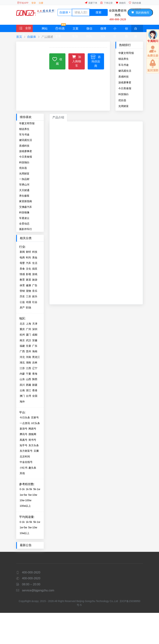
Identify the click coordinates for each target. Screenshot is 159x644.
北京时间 (25, 457)
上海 (28, 324)
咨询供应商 (96, 61)
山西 (28, 379)
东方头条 (34, 445)
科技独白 (124, 94)
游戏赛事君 (125, 82)
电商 (22, 257)
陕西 (35, 379)
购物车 (121, 3)
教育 (22, 280)
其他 (22, 473)
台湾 (28, 396)
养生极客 (24, 196)
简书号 (32, 440)
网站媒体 (44, 30)
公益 (22, 302)
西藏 (28, 385)
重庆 (22, 329)
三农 (28, 296)
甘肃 (28, 346)
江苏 (22, 368)
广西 (22, 351)
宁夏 (28, 374)
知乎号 (24, 445)
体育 (22, 285)
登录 (34, 3)
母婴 (22, 263)
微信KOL (89, 30)
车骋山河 (24, 185)
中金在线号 (26, 462)
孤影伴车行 (26, 229)
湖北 (22, 363)
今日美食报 (125, 88)
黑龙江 (36, 357)
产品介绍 (58, 117)
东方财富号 (26, 451)
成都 (35, 335)
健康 (28, 285)
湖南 (28, 363)
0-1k (22, 489)
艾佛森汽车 (26, 207)
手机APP (23, 3)
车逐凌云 (24, 218)
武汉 (28, 340)
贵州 (28, 351)
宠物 (28, 291)
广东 (35, 346)
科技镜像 (24, 212)
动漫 (28, 302)
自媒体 (136, 30)
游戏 (35, 274)
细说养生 (124, 59)
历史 (22, 296)
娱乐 (35, 296)
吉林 (35, 363)
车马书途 (124, 65)
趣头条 (32, 468)
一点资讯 (25, 423)
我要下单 (91, 3)
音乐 (35, 291)
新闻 (22, 252)
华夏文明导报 (126, 53)
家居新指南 (26, 201)
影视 (28, 274)
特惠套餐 (61, 28)
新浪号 (24, 429)
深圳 (35, 329)
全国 (35, 396)
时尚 (28, 257)
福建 (22, 346)
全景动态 (24, 224)
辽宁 (35, 368)
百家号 (35, 417)
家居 (28, 280)
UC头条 (35, 423)
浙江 (28, 390)
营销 (22, 291)
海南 (35, 351)
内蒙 (22, 374)
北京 (22, 324)
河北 (22, 357)
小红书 (115, 30)
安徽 (35, 340)
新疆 (35, 385)
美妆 (35, 257)
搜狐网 (32, 434)
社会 (35, 302)
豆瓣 (36, 451)
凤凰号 (24, 440)
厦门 (28, 335)
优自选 (122, 100)
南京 (22, 340)
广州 (28, 329)
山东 (22, 379)
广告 (35, 285)
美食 (22, 269)
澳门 (22, 396)
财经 (28, 252)
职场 (28, 308)
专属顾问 (137, 9)
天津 (35, 324)
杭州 (22, 335)
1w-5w (23, 495)
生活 (35, 263)
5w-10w (33, 495)
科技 (35, 252)
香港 (35, 390)
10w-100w (26, 500)
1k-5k (29, 489)
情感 (22, 274)
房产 (22, 308)
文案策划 (75, 30)
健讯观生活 (125, 71)
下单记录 (106, 3)
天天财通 (24, 190)
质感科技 (124, 77)
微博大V (103, 30)
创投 (126, 30)
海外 (22, 402)
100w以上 (25, 506)
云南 (22, 390)
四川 (22, 385)
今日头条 (25, 417)
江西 (28, 368)
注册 (41, 3)
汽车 (28, 263)
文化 (28, 269)
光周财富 (124, 106)
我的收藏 (135, 3)
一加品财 (24, 179)
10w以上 (25, 533)
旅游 (35, 280)
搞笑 (35, 269)
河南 (28, 357)
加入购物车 (77, 61)
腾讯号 (24, 434)
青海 (35, 374)
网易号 (32, 429)
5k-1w (37, 489)
